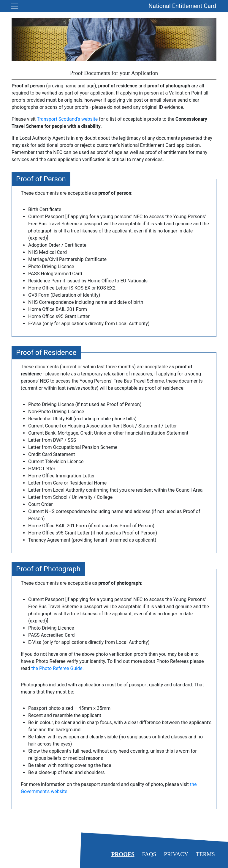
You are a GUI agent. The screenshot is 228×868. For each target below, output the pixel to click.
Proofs (123, 854)
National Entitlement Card (182, 6)
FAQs (149, 854)
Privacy (176, 854)
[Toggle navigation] (13, 6)
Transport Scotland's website (67, 119)
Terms (205, 854)
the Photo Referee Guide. (57, 668)
